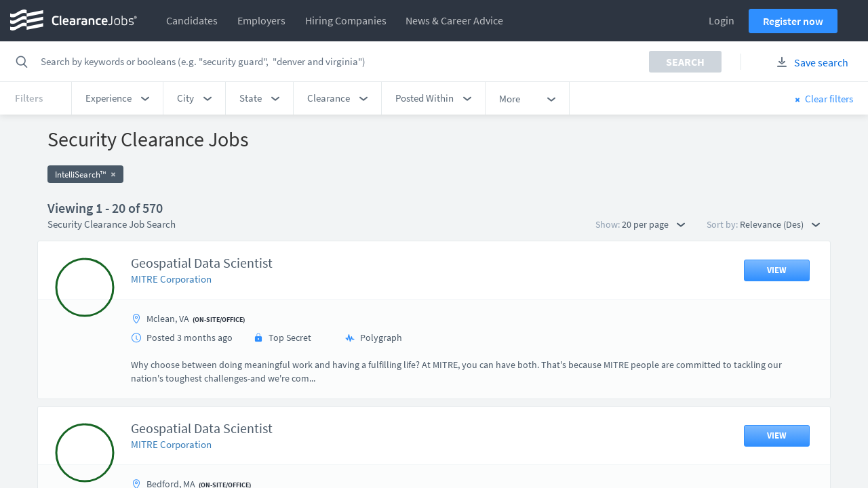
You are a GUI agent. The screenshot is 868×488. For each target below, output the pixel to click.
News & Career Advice (454, 20)
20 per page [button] (653, 224)
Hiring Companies (346, 20)
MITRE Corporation (171, 279)
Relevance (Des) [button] (780, 224)
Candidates (192, 20)
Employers (261, 20)
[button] (117, 98)
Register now (793, 21)
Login (722, 20)
